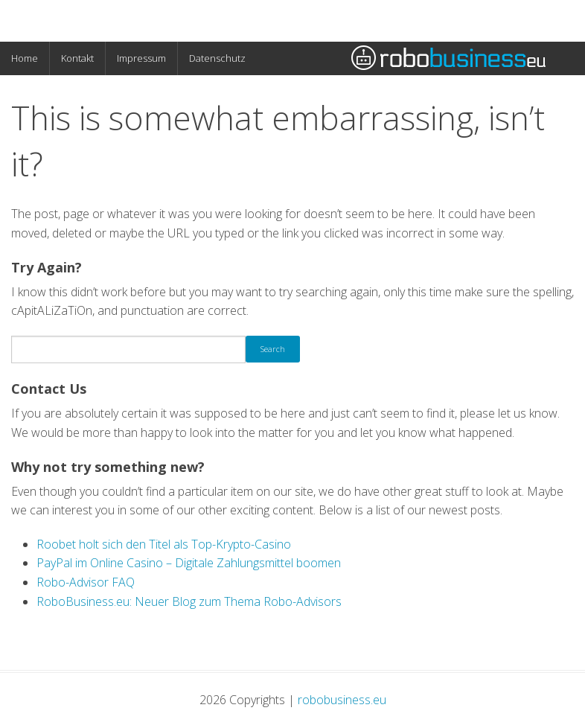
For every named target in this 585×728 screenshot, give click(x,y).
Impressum (141, 58)
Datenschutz (217, 58)
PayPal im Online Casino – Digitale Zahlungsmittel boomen (189, 563)
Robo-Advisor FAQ (86, 582)
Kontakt (77, 58)
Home (25, 58)
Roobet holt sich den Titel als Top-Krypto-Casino (164, 544)
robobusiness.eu (342, 700)
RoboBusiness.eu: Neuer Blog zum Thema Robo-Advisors (189, 601)
